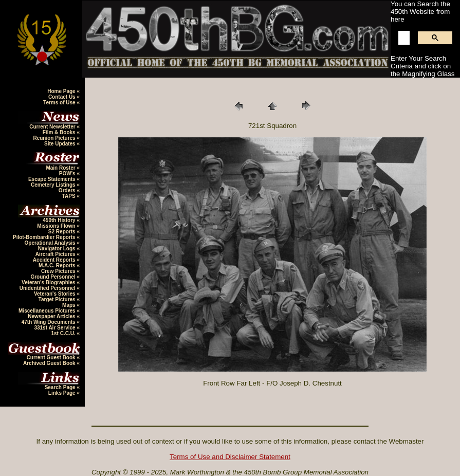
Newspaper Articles (52, 316)
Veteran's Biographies (49, 282)
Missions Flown (57, 226)
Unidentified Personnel (48, 288)
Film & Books (60, 132)
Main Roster (61, 168)
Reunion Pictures (55, 138)
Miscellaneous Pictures (48, 311)
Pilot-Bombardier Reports (45, 237)
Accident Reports (55, 260)
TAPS (70, 196)
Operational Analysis (51, 243)
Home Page (62, 91)
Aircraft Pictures (56, 254)
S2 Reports (63, 232)
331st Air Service (55, 328)
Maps (69, 305)
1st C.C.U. (64, 333)
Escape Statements (53, 179)
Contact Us (63, 97)
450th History (60, 220)
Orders (68, 190)
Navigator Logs (58, 249)
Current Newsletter (53, 127)
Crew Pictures (59, 271)
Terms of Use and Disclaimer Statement (230, 457)
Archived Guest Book (50, 363)
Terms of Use (60, 103)
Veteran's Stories (56, 294)
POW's (68, 173)
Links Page (63, 393)
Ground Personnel (53, 277)
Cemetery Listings (54, 185)
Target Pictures (58, 299)
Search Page (61, 387)
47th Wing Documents (49, 322)
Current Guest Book (52, 358)
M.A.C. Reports (58, 266)
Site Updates (60, 144)
